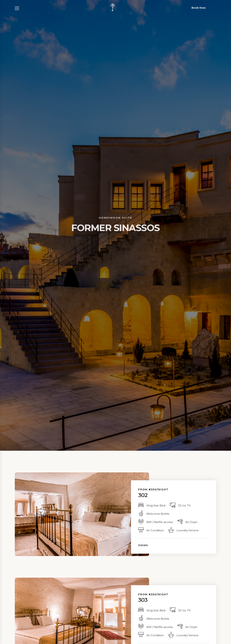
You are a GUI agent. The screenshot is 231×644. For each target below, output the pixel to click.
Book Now (199, 8)
